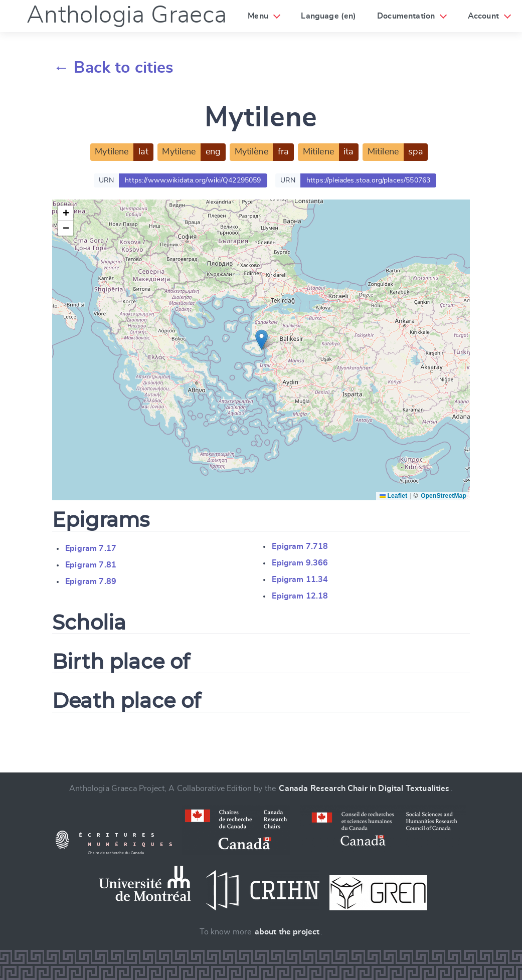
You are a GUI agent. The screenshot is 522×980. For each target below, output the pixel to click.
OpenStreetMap (444, 496)
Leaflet (393, 496)
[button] (262, 340)
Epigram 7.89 (91, 581)
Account (483, 16)
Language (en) (328, 16)
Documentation (406, 16)
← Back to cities (114, 68)
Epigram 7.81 (91, 565)
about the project (287, 932)
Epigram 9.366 (300, 563)
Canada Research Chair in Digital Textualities (364, 789)
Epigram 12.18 (300, 596)
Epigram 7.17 (91, 548)
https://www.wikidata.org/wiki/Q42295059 (193, 180)
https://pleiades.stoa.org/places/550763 (368, 180)
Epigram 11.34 (300, 579)
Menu (258, 16)
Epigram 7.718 (300, 546)
